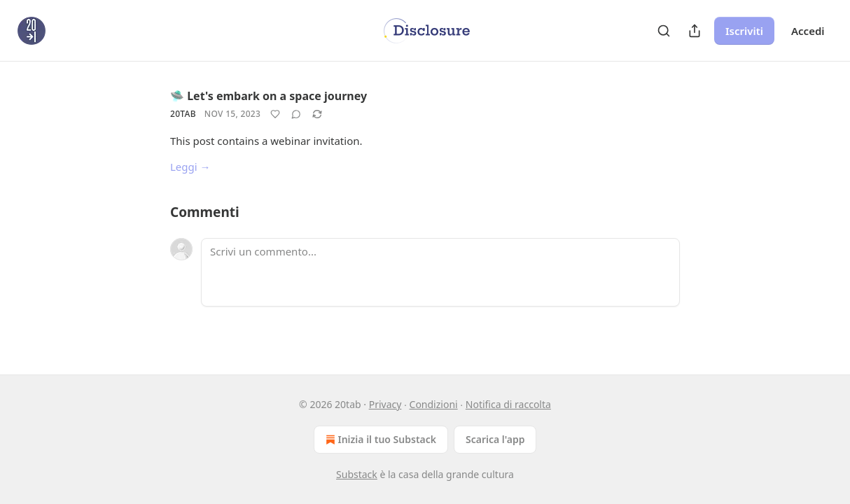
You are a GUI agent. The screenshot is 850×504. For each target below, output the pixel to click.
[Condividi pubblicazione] (695, 31)
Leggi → (190, 167)
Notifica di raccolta (508, 404)
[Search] (664, 31)
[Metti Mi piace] (275, 114)
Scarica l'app (495, 439)
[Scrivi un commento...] (440, 272)
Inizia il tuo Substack (380, 440)
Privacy (385, 404)
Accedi (808, 31)
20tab (183, 114)
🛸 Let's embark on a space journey (269, 96)
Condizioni (434, 404)
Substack (357, 474)
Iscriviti (744, 31)
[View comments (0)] (296, 114)
